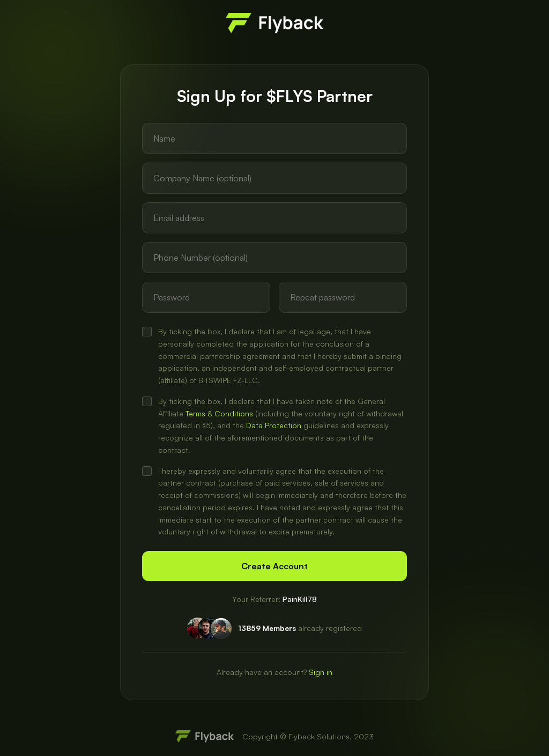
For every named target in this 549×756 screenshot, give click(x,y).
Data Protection (274, 425)
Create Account (274, 566)
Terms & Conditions (219, 413)
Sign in (321, 672)
